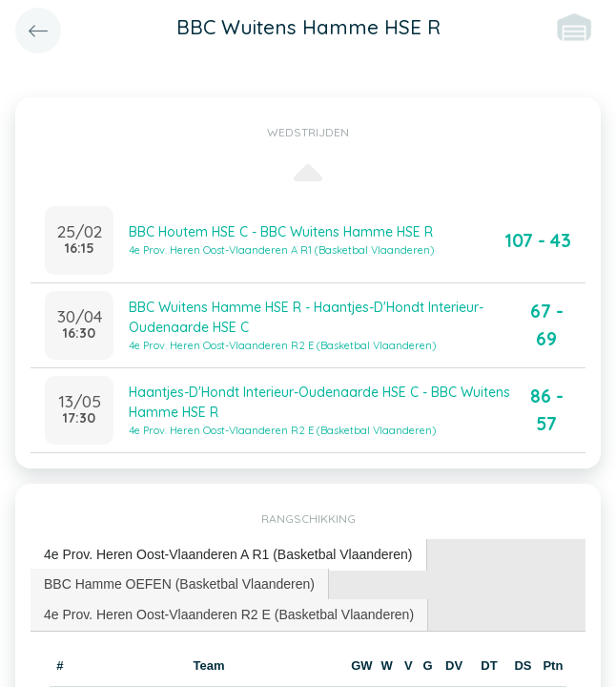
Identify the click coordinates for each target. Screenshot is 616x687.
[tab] (229, 555)
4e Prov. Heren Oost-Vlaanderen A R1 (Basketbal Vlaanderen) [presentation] (228, 554)
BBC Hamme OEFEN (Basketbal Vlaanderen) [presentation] (179, 584)
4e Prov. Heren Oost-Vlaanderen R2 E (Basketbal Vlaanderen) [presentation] (229, 614)
